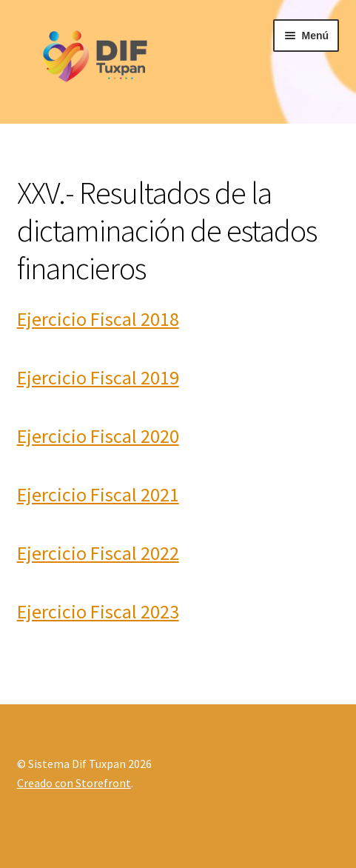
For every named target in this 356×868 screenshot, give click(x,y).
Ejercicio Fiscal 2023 (98, 611)
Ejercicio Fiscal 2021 (98, 494)
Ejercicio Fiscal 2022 (98, 553)
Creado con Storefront (74, 783)
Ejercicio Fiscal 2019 (98, 377)
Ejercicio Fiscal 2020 (98, 436)
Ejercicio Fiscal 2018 (98, 319)
